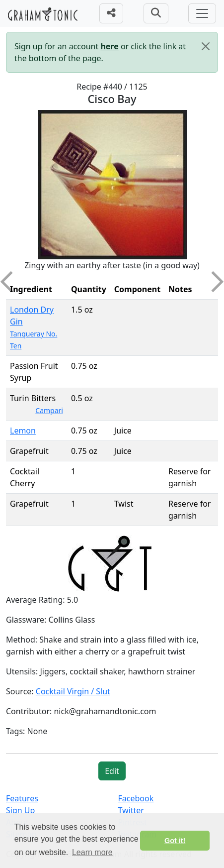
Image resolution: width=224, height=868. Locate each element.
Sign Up (20, 810)
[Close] (206, 46)
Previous (11, 282)
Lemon (23, 431)
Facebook (136, 798)
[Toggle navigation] (202, 13)
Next (213, 282)
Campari (49, 410)
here (109, 46)
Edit (112, 771)
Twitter (131, 810)
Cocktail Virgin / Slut (73, 691)
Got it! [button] (175, 841)
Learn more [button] (92, 852)
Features (22, 798)
